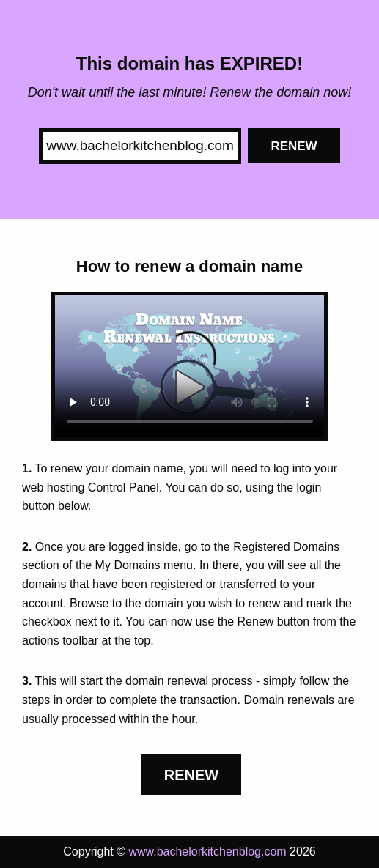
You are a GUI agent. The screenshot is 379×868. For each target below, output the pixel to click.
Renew (294, 146)
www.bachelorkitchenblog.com (207, 852)
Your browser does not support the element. (190, 366)
